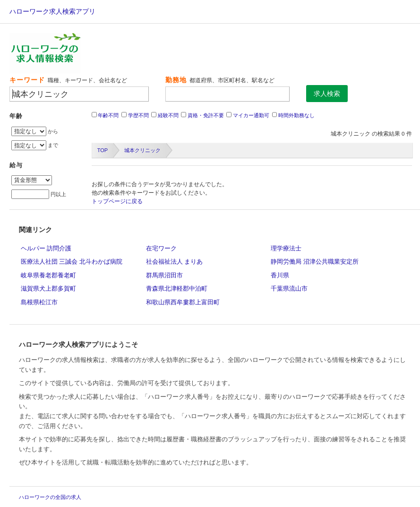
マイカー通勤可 (251, 115)
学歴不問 (138, 115)
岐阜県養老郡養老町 (48, 275)
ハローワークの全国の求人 (50, 497)
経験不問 (168, 115)
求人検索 (327, 94)
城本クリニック (142, 150)
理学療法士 (286, 248)
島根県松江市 (39, 302)
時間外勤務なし (296, 115)
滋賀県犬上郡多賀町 (48, 288)
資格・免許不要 (206, 115)
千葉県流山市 (289, 288)
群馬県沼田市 (164, 275)
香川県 (280, 275)
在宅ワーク (161, 248)
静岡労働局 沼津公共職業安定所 (315, 262)
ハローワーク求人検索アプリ (52, 11)
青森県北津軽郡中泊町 (177, 288)
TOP (103, 150)
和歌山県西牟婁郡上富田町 (183, 302)
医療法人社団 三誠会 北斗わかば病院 (72, 262)
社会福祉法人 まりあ (175, 262)
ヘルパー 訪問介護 (46, 248)
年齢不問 (108, 115)
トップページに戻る (117, 201)
